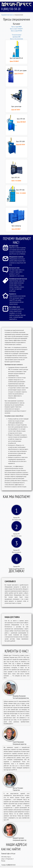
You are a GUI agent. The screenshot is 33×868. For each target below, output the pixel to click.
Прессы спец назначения (16, 39)
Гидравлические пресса (7, 15)
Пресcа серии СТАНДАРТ (16, 29)
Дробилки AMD (16, 37)
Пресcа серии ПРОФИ (16, 31)
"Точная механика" (17, 35)
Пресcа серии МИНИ (16, 27)
